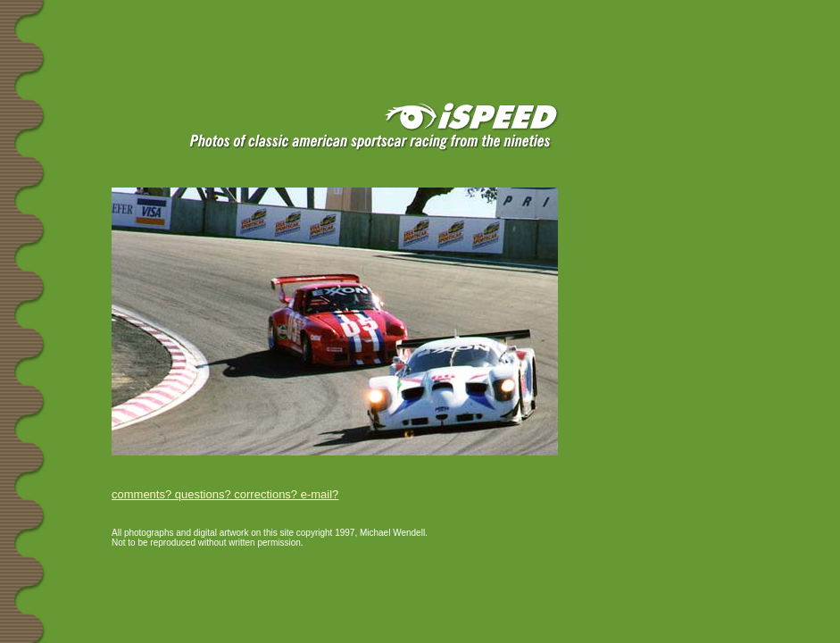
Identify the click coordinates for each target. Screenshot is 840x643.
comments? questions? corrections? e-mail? (225, 494)
